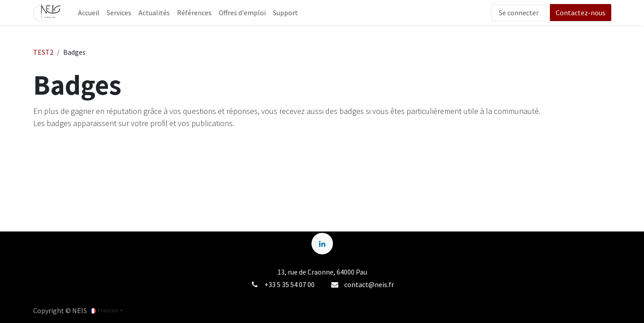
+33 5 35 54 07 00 (290, 284)
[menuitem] (89, 13)
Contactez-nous (581, 13)
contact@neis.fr (369, 284)
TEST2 (43, 52)
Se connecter (519, 13)
